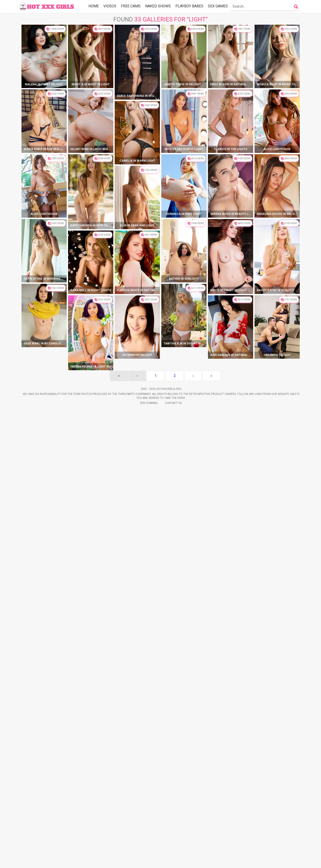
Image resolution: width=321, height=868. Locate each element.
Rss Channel (149, 861)
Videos (110, 6)
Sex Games (218, 6)
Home (94, 6)
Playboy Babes (189, 6)
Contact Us (173, 861)
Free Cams (131, 6)
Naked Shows (158, 6)
